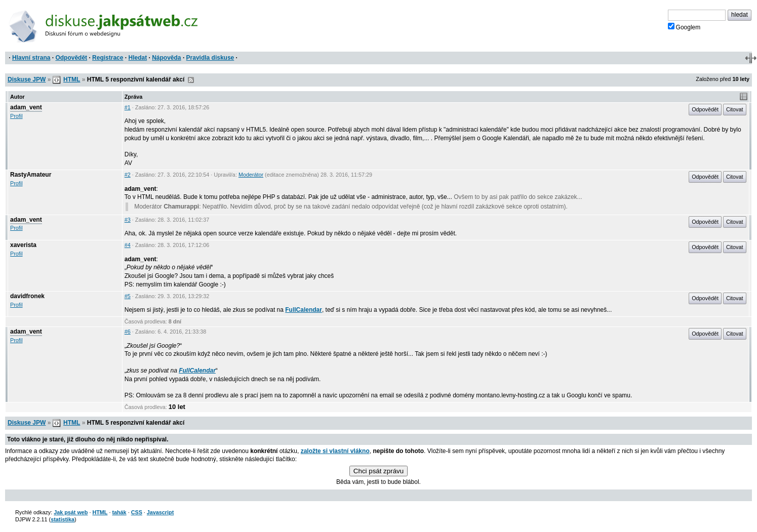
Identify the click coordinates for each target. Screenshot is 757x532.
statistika (63, 519)
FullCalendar (304, 310)
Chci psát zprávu (379, 471)
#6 (128, 332)
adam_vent (26, 107)
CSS (137, 512)
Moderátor (251, 175)
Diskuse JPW (27, 79)
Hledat (137, 58)
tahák (119, 512)
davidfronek (27, 296)
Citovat (735, 109)
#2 (128, 175)
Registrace (108, 58)
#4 (128, 245)
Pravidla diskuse (210, 58)
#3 (128, 220)
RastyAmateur (31, 175)
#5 (128, 296)
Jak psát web (71, 512)
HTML (72, 79)
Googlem (684, 27)
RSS (191, 80)
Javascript (160, 512)
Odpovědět (71, 58)
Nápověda (166, 58)
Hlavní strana (31, 58)
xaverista (23, 245)
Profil (16, 116)
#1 (128, 107)
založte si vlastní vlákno (335, 451)
